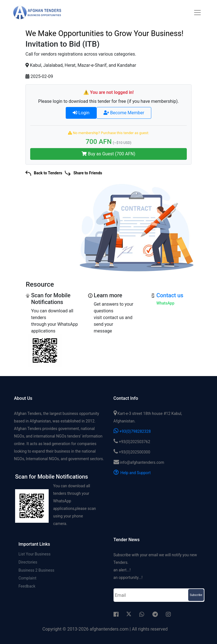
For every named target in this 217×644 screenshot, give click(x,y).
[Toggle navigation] (197, 13)
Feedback (27, 586)
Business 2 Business (36, 570)
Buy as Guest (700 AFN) (108, 154)
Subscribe (196, 595)
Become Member (124, 113)
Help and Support (132, 473)
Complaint (27, 578)
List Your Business (35, 554)
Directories (28, 562)
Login (81, 113)
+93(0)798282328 (132, 431)
